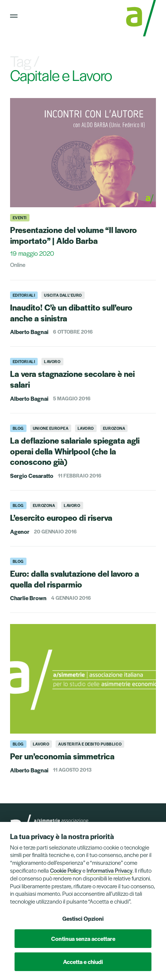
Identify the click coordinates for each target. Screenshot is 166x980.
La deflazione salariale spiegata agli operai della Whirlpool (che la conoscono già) (75, 451)
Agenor (20, 531)
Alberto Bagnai (29, 332)
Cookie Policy (66, 870)
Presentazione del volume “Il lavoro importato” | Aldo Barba (73, 235)
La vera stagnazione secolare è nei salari (72, 379)
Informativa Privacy (109, 870)
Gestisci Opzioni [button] (83, 918)
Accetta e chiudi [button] (83, 962)
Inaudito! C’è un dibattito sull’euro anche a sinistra (71, 313)
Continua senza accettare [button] (83, 938)
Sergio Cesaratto (32, 475)
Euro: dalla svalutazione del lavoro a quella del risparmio (75, 579)
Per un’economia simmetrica (62, 756)
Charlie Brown (28, 598)
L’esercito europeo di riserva (61, 517)
